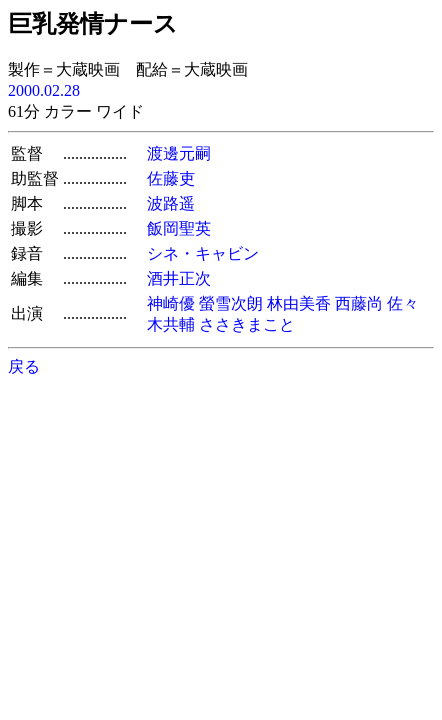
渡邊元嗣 (179, 153)
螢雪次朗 (231, 303)
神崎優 (171, 303)
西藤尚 (359, 303)
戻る (24, 366)
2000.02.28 (44, 90)
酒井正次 (179, 278)
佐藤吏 (171, 178)
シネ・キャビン (203, 253)
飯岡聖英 (179, 228)
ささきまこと (247, 324)
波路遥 (171, 203)
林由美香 (299, 303)
